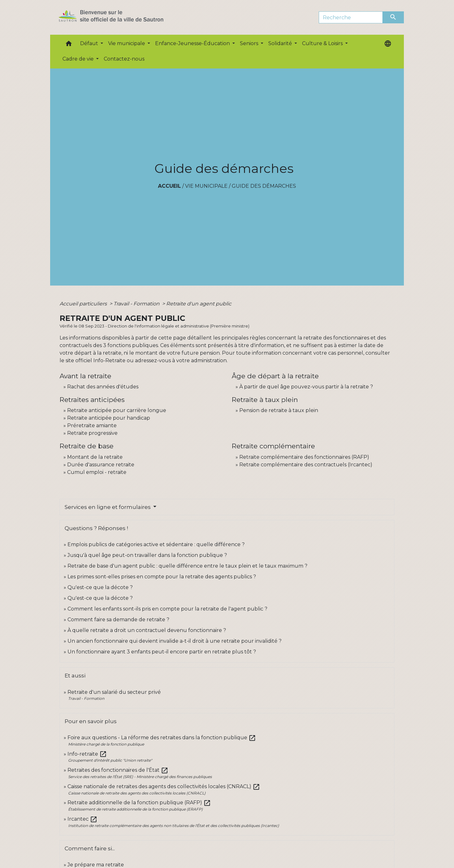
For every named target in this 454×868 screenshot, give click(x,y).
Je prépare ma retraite (96, 865)
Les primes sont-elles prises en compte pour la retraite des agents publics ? (162, 577)
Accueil (169, 186)
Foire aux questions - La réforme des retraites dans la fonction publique (162, 738)
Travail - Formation (137, 304)
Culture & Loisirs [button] (323, 43)
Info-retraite (87, 754)
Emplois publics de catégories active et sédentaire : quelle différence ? (156, 544)
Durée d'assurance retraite (101, 465)
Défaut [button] (90, 43)
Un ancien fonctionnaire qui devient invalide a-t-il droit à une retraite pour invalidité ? (175, 641)
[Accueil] (122, 17)
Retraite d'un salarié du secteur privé (114, 692)
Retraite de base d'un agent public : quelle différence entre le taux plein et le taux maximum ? (187, 566)
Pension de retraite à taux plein (279, 410)
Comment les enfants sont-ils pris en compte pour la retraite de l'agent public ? (167, 609)
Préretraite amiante (92, 425)
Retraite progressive (92, 433)
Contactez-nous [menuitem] (124, 59)
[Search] (351, 17)
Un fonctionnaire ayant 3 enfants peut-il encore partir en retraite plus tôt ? (162, 652)
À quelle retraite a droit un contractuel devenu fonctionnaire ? (147, 630)
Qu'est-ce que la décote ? (100, 587)
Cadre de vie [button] (79, 59)
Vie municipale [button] (127, 43)
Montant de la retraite (95, 457)
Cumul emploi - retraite (97, 472)
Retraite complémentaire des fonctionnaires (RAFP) (304, 457)
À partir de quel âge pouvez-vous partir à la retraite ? (306, 387)
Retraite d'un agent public (199, 304)
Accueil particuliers (84, 304)
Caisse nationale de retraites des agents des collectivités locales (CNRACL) (164, 786)
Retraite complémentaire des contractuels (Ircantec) (306, 465)
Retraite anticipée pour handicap (109, 418)
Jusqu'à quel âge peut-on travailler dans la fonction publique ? (147, 555)
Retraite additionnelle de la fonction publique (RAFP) (139, 803)
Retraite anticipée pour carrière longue (117, 410)
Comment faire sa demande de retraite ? (118, 620)
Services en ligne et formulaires (108, 507)
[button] (69, 45)
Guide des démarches (264, 186)
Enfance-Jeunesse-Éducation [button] (193, 43)
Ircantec (82, 819)
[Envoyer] (393, 17)
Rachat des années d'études (103, 387)
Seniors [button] (250, 43)
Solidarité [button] (281, 43)
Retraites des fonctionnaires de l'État (118, 770)
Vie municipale (206, 186)
